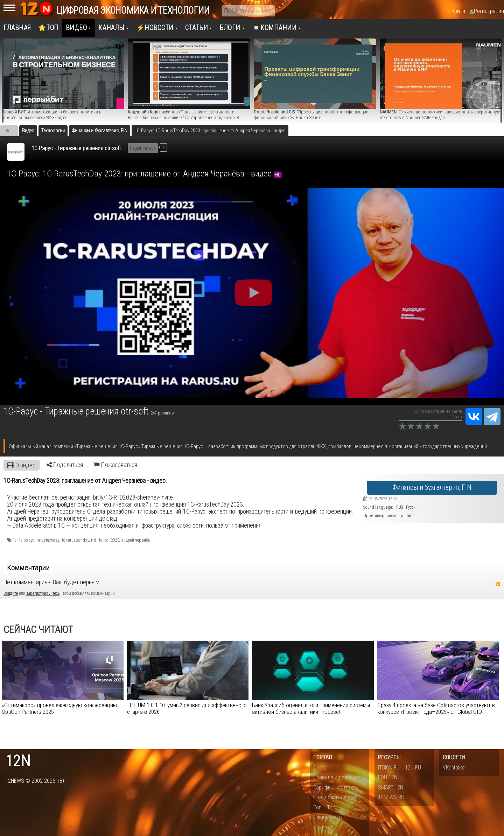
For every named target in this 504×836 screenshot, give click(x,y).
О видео (22, 465)
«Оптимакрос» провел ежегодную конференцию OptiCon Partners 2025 (59, 708)
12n (18, 761)
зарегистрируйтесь (43, 593)
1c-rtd (103, 540)
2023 (115, 540)
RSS (498, 584)
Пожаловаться (115, 465)
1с (15, 540)
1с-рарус (26, 540)
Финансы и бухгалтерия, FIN (432, 487)
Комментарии (28, 568)
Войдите (11, 593)
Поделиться (65, 465)
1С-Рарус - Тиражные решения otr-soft (76, 148)
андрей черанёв (136, 540)
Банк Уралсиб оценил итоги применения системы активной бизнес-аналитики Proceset (311, 708)
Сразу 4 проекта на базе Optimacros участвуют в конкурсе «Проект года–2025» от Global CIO (436, 708)
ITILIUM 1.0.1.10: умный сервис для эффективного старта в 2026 (187, 708)
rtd (94, 540)
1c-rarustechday (75, 540)
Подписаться (143, 148)
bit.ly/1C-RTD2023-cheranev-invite (133, 497)
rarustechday (48, 540)
